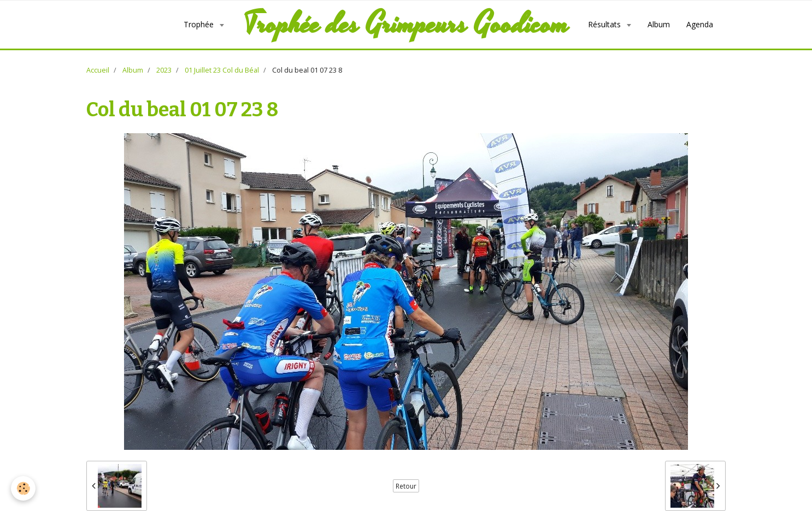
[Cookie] (23, 488)
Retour (406, 486)
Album (659, 24)
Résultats (605, 24)
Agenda (700, 24)
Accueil (98, 70)
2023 (164, 70)
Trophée (200, 24)
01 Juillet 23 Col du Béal (222, 70)
